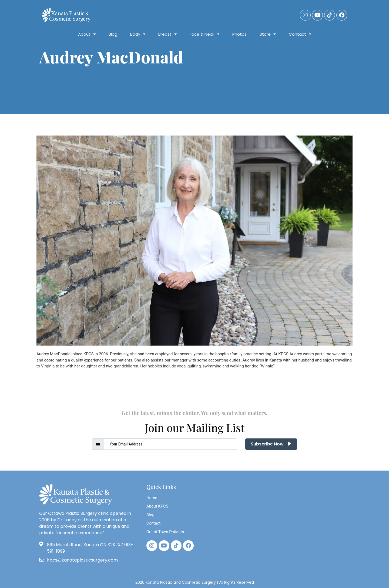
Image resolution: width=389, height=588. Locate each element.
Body (138, 34)
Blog (113, 34)
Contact (300, 34)
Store (268, 34)
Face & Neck (204, 34)
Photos (239, 34)
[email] (171, 444)
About (87, 34)
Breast (167, 34)
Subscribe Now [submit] (271, 444)
